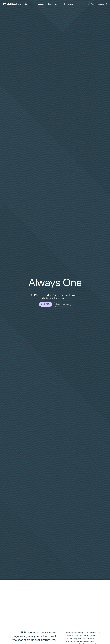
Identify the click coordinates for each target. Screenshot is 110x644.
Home (18, 4)
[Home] (10, 4)
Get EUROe (46, 304)
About (58, 4)
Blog (49, 4)
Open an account (98, 4)
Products (40, 4)
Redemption (69, 4)
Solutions (29, 4)
